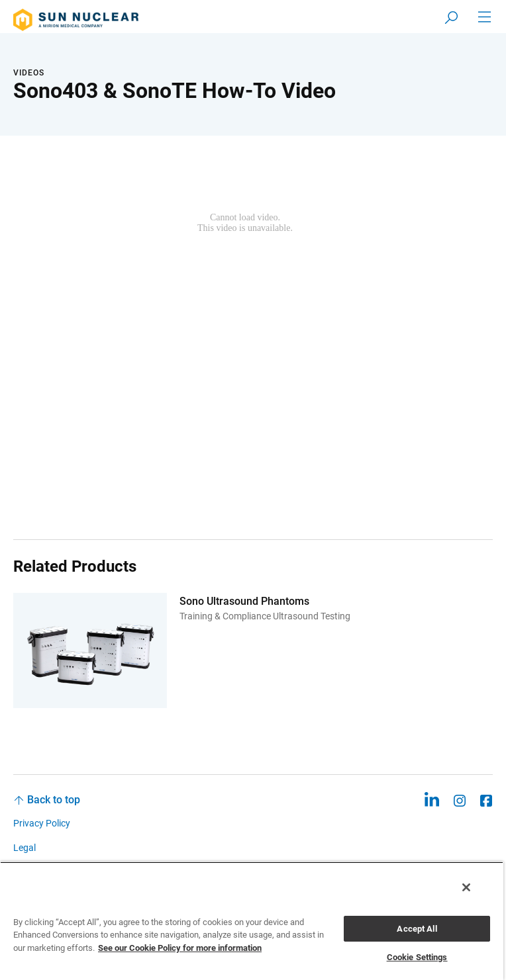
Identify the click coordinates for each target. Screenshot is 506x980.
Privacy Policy (42, 823)
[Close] (466, 887)
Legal (25, 848)
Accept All (417, 929)
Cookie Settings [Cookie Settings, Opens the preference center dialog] (417, 957)
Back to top (54, 800)
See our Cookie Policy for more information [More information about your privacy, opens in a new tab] (180, 948)
